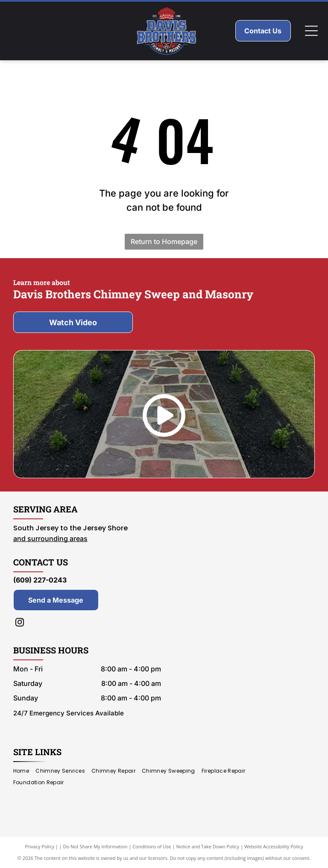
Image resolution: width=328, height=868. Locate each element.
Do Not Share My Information (95, 846)
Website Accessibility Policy (274, 846)
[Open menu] (311, 31)
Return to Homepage (164, 241)
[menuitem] (24, 771)
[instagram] (20, 623)
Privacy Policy (40, 846)
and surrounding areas (50, 538)
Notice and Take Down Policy (208, 846)
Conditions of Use (152, 846)
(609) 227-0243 (40, 580)
